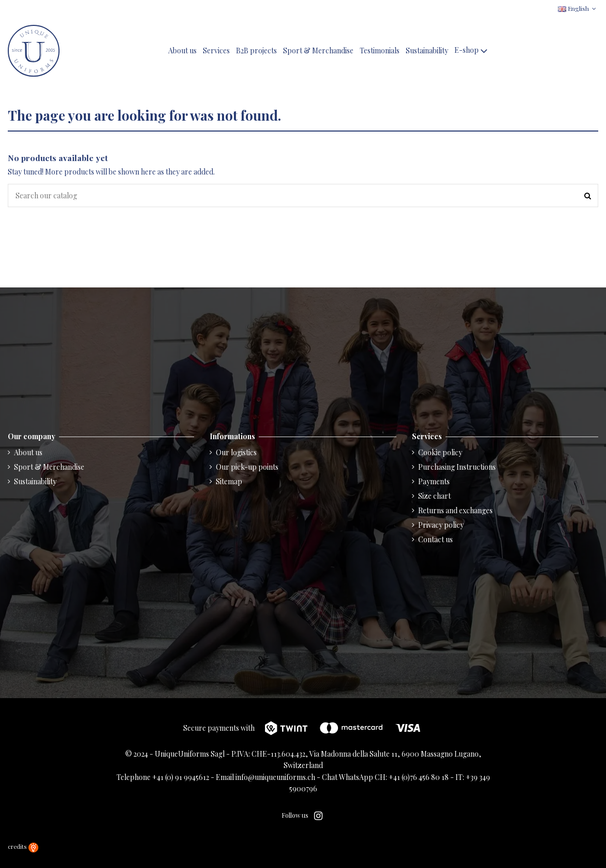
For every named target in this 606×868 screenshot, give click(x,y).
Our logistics (236, 452)
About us (28, 452)
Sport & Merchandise (49, 467)
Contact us (435, 539)
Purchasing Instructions (457, 467)
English (578, 8)
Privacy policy (441, 525)
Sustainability (35, 481)
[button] (472, 51)
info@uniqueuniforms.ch (275, 777)
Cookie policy (440, 452)
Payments (434, 481)
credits (23, 847)
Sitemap (229, 481)
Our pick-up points (247, 467)
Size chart (434, 496)
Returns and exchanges (455, 510)
